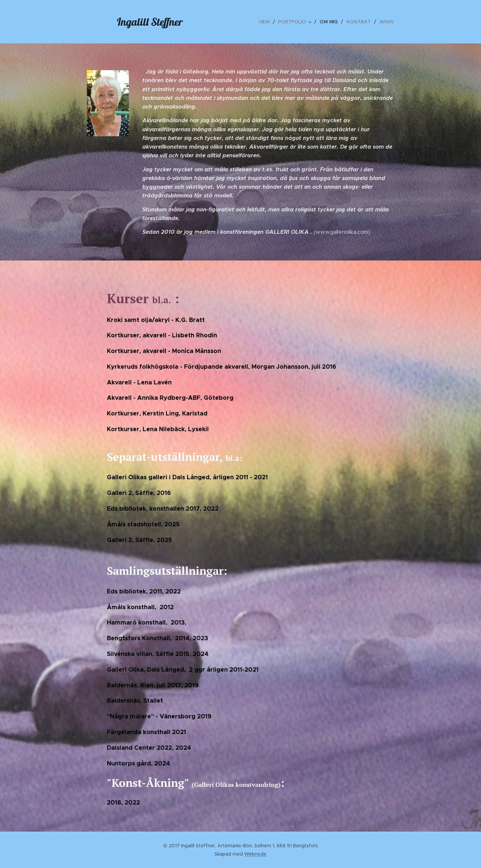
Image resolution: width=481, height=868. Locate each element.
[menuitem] (269, 22)
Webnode (255, 854)
